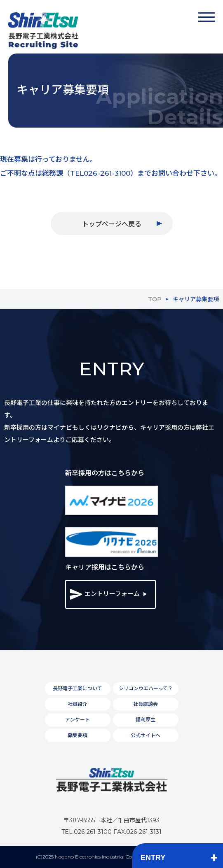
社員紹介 (77, 704)
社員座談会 (146, 704)
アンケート (77, 720)
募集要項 (77, 735)
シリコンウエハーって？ (146, 688)
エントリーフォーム (105, 594)
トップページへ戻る (112, 224)
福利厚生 (146, 720)
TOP (155, 299)
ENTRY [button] (153, 858)
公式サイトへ (146, 735)
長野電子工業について (77, 688)
